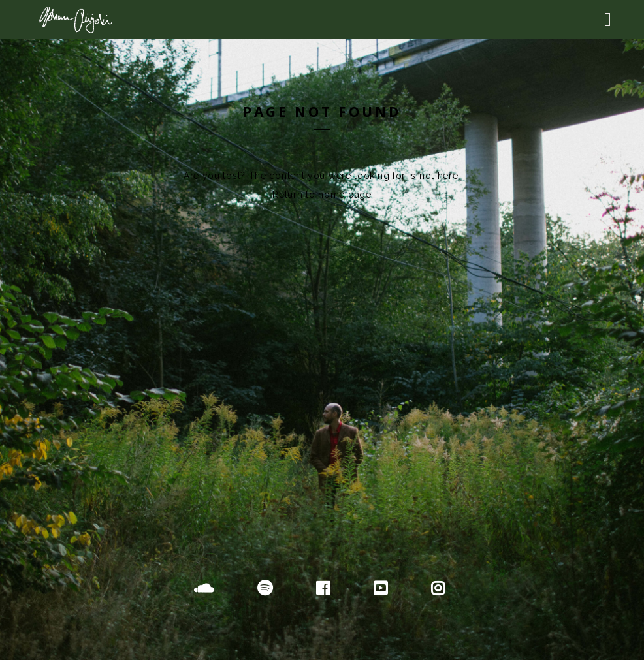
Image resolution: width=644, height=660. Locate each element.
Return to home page (322, 195)
